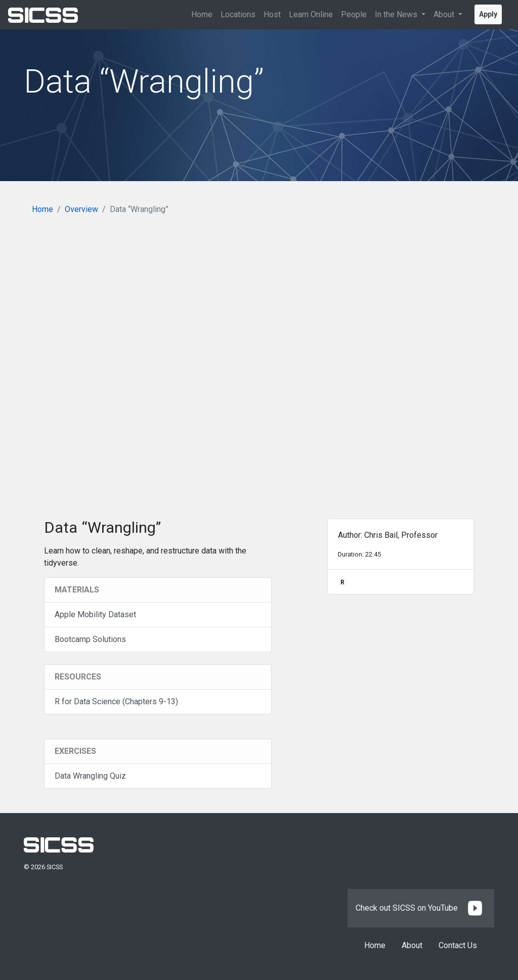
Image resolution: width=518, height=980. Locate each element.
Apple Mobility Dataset (95, 614)
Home (202, 14)
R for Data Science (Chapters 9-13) (116, 701)
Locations (238, 14)
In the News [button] (397, 14)
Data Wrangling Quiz (90, 776)
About (412, 945)
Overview (81, 209)
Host (272, 14)
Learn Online (311, 14)
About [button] (445, 14)
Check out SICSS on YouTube (421, 908)
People (354, 14)
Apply (488, 14)
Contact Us (458, 945)
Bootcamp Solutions (90, 639)
